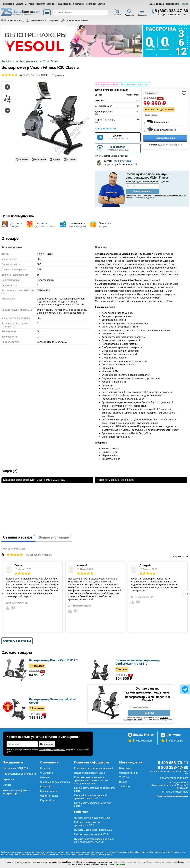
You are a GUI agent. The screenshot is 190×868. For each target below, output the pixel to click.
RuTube (123, 782)
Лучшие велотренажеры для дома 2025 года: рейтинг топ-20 (94, 840)
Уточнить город (122, 161)
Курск (186, 4)
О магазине (79, 4)
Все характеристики (106, 128)
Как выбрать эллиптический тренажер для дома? (91, 797)
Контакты (91, 4)
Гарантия (40, 4)
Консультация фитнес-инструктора (16, 792)
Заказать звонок (142, 191)
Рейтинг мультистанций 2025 (91, 834)
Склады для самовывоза (55, 782)
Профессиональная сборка (19, 774)
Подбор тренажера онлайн (90, 773)
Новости (45, 768)
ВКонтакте (125, 768)
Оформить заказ (165, 138)
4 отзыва (24, 75)
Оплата (19, 4)
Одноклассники (128, 773)
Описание (41, 159)
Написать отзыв (180, 556)
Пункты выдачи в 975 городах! (44, 20)
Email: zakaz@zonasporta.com (164, 4)
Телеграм (125, 787)
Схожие (71, 159)
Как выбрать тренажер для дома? (94, 768)
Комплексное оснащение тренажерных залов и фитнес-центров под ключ (92, 780)
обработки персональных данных (161, 862)
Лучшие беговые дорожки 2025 (92, 818)
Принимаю (120, 864)
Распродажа (8, 4)
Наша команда (64, 4)
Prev (7, 42)
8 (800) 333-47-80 (171, 11)
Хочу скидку (152, 93)
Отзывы (51, 4)
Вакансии (46, 787)
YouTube (124, 777)
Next (137, 42)
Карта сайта (47, 800)
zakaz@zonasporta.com (174, 778)
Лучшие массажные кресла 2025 (93, 830)
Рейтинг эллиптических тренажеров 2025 (88, 824)
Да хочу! (149, 713)
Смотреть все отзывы (17, 641)
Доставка (30, 4)
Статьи (101, 4)
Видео (56, 159)
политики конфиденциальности (171, 196)
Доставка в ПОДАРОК (15, 768)
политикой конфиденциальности (128, 862)
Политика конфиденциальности (173, 796)
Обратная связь (49, 796)
